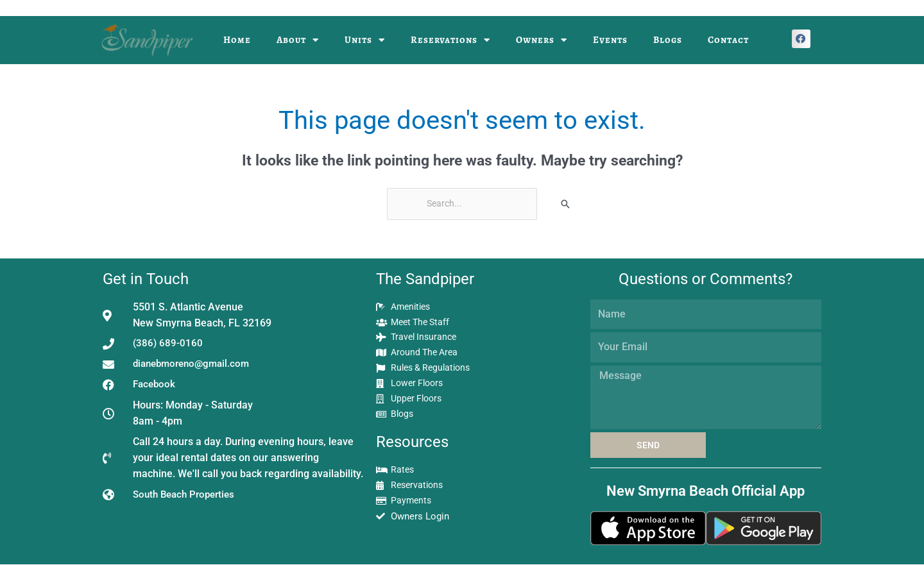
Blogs (668, 40)
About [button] (298, 40)
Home (237, 40)
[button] (801, 39)
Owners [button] (542, 40)
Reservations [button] (450, 40)
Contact (728, 40)
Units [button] (365, 40)
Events (610, 40)
